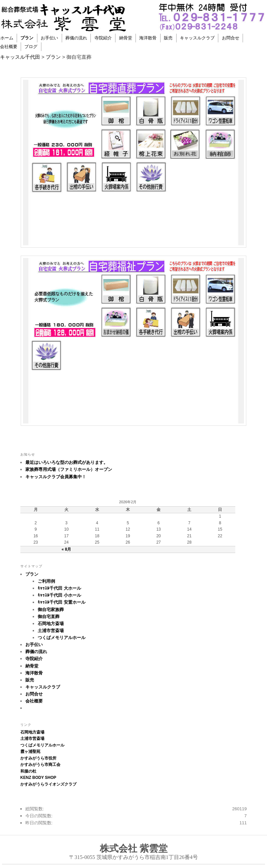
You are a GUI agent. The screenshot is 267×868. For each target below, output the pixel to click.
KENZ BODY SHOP (38, 778)
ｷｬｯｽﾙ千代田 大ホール (59, 588)
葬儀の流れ (76, 38)
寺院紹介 (103, 38)
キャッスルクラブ (197, 38)
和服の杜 (28, 771)
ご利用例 (46, 581)
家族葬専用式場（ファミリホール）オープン (69, 469)
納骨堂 (126, 38)
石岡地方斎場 (51, 624)
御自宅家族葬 (51, 610)
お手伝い (49, 38)
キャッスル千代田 (20, 57)
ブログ (31, 47)
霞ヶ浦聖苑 (30, 752)
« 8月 (67, 549)
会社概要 (34, 701)
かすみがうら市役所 (38, 758)
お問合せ (231, 38)
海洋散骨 (148, 38)
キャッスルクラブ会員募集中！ (56, 477)
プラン (27, 38)
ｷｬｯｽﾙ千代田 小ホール (59, 595)
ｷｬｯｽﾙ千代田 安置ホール (62, 602)
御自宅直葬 (49, 617)
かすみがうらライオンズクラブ (48, 784)
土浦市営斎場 (51, 631)
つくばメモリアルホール (62, 638)
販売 (168, 38)
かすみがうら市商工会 (40, 765)
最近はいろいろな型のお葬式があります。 (67, 462)
